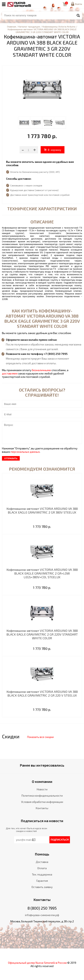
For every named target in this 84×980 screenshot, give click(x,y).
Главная (12, 26)
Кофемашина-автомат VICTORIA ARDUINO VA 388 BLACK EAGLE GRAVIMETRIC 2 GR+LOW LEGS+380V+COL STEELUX (42, 573)
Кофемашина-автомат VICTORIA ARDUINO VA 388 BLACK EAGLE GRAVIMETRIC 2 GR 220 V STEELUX (42, 693)
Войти (79, 4)
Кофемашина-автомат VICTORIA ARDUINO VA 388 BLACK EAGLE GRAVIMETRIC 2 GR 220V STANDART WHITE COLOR (42, 634)
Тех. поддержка (42, 874)
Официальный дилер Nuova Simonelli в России (37, 963)
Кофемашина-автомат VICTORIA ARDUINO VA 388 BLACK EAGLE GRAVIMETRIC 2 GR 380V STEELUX (42, 510)
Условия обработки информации (42, 802)
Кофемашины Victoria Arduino (59, 26)
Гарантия (42, 881)
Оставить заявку (42, 887)
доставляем (10, 373)
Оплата (42, 868)
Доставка (42, 862)
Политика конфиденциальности (42, 796)
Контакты (42, 808)
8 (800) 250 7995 (42, 908)
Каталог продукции (29, 26)
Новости (42, 789)
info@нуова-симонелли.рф (42, 915)
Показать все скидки (40, 737)
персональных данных (25, 452)
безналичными (41, 370)
